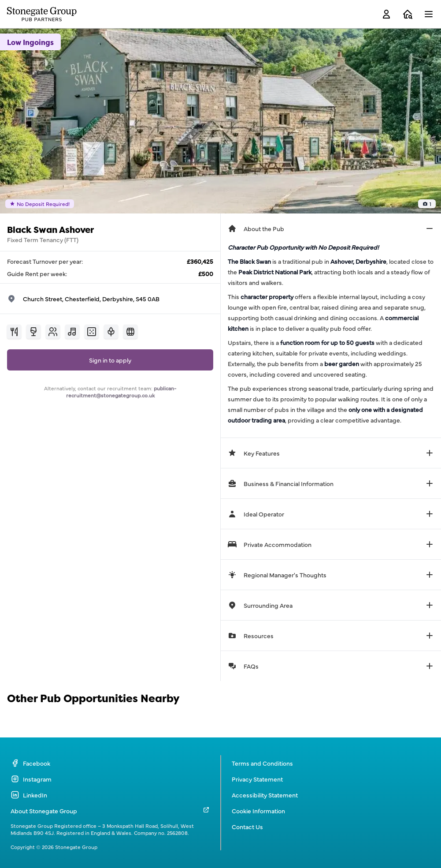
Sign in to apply (110, 360)
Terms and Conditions (262, 763)
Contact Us (247, 827)
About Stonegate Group (44, 811)
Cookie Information (258, 811)
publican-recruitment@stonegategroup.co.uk (121, 392)
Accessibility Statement (265, 795)
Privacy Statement (257, 779)
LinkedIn (29, 795)
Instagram (31, 779)
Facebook (30, 763)
